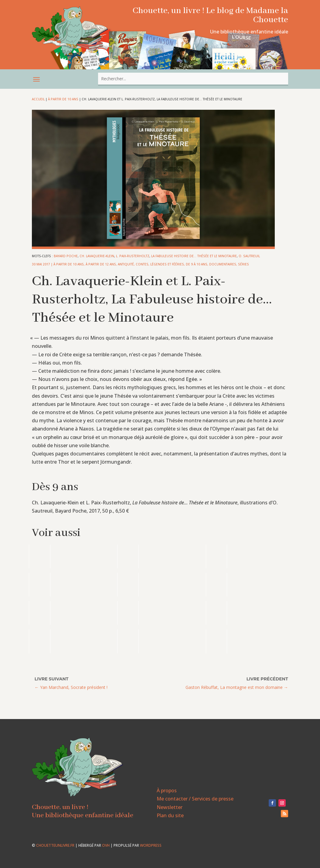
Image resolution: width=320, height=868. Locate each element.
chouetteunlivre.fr (55, 845)
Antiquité (126, 264)
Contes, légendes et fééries (160, 264)
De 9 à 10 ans (197, 264)
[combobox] (193, 79)
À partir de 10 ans (63, 99)
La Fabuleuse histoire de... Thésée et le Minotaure (194, 256)
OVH (106, 845)
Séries (243, 264)
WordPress (151, 845)
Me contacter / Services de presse (195, 799)
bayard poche (66, 256)
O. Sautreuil (249, 256)
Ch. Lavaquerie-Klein (97, 256)
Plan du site (170, 815)
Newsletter (170, 807)
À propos (167, 790)
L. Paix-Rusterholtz (133, 256)
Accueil (38, 99)
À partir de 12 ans (101, 264)
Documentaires (223, 264)
